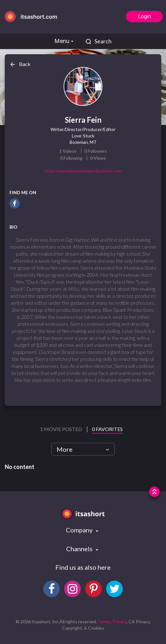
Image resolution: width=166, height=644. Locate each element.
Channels (80, 549)
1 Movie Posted (62, 429)
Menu (65, 41)
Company (80, 530)
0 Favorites (107, 429)
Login (145, 16)
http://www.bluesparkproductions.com (83, 171)
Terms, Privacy (112, 622)
